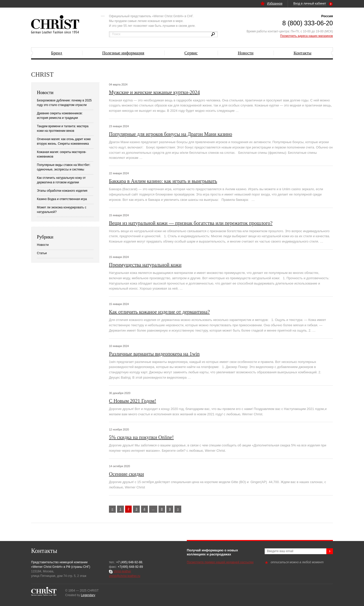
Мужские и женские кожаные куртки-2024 (154, 92)
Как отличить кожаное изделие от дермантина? (159, 312)
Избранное (271, 4)
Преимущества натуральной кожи (145, 265)
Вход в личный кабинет (310, 4)
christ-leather (122, 571)
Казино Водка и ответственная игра (62, 199)
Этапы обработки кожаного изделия (62, 191)
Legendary (88, 595)
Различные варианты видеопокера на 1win (154, 354)
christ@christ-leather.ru (125, 576)
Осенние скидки (126, 474)
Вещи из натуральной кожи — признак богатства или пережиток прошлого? (191, 223)
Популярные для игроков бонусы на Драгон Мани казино (170, 134)
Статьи (42, 253)
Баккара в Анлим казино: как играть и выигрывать (163, 181)
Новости (43, 245)
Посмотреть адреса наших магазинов (306, 36)
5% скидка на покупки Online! (141, 437)
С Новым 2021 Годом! (133, 401)
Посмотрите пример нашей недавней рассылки (220, 562)
